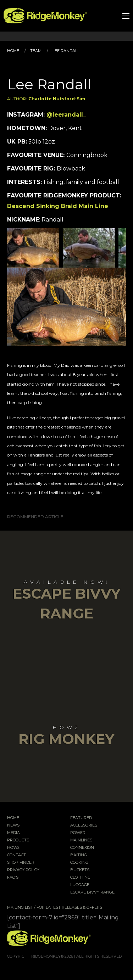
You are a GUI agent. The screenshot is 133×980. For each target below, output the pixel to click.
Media (13, 833)
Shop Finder (21, 863)
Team (36, 51)
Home (13, 51)
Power (78, 833)
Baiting (79, 855)
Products (18, 840)
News (13, 825)
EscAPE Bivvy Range (92, 892)
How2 (13, 848)
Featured (81, 818)
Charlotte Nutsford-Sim (57, 99)
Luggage (80, 885)
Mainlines (81, 840)
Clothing (80, 878)
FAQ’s (13, 878)
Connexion (82, 848)
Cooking (79, 863)
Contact (16, 855)
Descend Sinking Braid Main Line (58, 206)
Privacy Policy (23, 870)
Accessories (84, 825)
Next (115, 248)
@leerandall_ (66, 115)
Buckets (80, 870)
